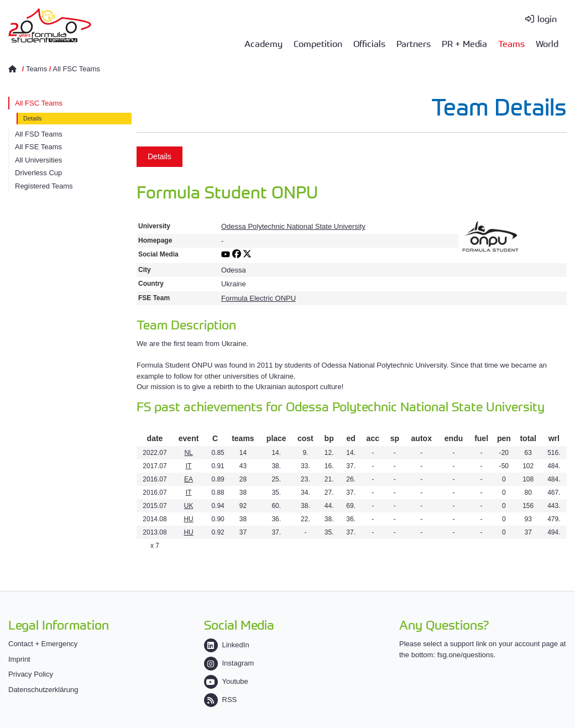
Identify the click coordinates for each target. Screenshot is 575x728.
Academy (263, 43)
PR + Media (464, 43)
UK (189, 506)
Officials (369, 43)
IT (189, 466)
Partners (414, 43)
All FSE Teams (38, 147)
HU (188, 519)
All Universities (38, 160)
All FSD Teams (39, 134)
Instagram (229, 663)
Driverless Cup (38, 173)
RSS (221, 700)
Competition (318, 43)
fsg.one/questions (466, 655)
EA (189, 479)
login (547, 18)
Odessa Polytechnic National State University (293, 226)
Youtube (226, 681)
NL (188, 453)
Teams (511, 43)
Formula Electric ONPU (258, 298)
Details (33, 118)
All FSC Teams (76, 69)
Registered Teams (44, 186)
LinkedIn (227, 645)
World (547, 43)
